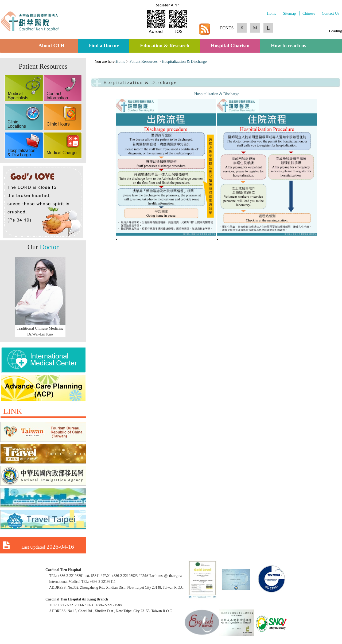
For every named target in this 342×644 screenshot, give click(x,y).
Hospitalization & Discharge (184, 61)
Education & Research (165, 46)
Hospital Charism (230, 46)
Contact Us (331, 13)
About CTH (53, 46)
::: (93, 61)
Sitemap (289, 13)
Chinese (309, 13)
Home (271, 13)
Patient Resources (144, 61)
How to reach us (289, 46)
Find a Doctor (104, 46)
